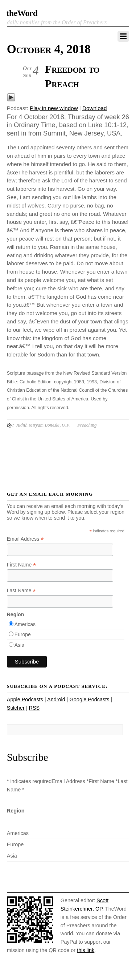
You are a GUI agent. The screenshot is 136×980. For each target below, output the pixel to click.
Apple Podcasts (25, 699)
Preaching (87, 425)
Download (95, 108)
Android (56, 699)
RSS (34, 708)
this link (86, 950)
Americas (25, 624)
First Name (22, 565)
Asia (19, 645)
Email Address (25, 539)
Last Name (21, 591)
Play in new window (54, 108)
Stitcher (16, 708)
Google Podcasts (90, 699)
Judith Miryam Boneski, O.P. (43, 425)
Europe (23, 634)
